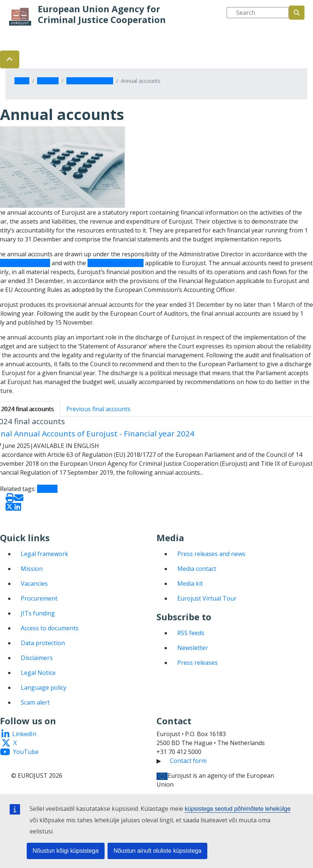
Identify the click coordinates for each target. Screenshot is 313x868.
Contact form (188, 761)
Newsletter (193, 648)
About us (48, 81)
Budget (47, 489)
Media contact (197, 569)
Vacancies (34, 583)
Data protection (43, 643)
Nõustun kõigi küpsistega (66, 851)
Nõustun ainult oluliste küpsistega (157, 851)
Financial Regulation (116, 263)
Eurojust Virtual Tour (207, 598)
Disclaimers (37, 658)
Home (22, 81)
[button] (10, 59)
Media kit (190, 583)
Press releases (197, 663)
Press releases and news (211, 554)
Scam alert (35, 702)
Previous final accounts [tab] (98, 409)
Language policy (44, 687)
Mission (32, 569)
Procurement (39, 598)
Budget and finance (90, 81)
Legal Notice (38, 673)
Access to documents (50, 628)
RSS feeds (191, 633)
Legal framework (45, 554)
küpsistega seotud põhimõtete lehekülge (238, 809)
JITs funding (38, 613)
